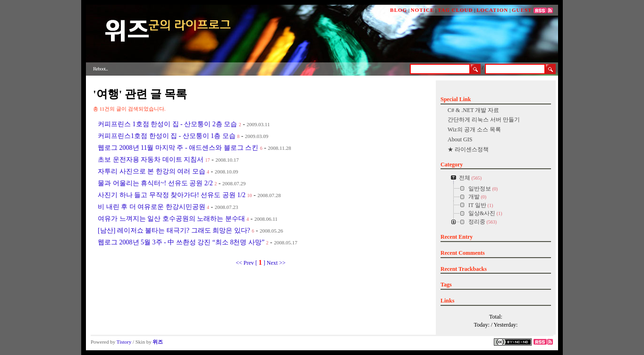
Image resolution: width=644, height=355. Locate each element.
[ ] (260, 263)
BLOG (398, 10)
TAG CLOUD (455, 10)
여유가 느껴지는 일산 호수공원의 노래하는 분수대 (171, 219)
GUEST (522, 10)
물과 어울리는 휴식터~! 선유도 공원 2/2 (155, 183)
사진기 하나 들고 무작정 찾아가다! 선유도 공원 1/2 (172, 195)
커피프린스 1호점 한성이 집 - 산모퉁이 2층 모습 (167, 124)
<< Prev (246, 263)
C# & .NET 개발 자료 (473, 110)
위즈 (158, 342)
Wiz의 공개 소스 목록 (474, 130)
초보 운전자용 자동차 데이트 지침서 (151, 160)
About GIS (460, 139)
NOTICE (422, 10)
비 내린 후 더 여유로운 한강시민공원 (152, 207)
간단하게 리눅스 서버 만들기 (484, 120)
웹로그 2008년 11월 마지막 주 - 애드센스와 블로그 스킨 (178, 148)
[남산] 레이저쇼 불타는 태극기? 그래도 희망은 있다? (174, 230)
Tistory (124, 342)
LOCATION (492, 10)
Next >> (276, 263)
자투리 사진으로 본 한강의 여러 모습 (152, 171)
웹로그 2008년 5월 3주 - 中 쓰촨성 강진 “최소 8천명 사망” (181, 242)
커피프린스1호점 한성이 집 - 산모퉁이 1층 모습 (167, 136)
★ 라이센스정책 (468, 149)
